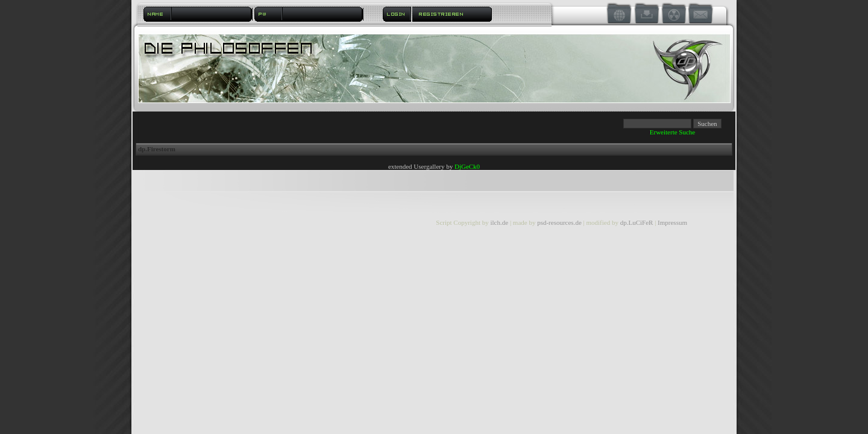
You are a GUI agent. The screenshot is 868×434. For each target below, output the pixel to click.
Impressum (672, 222)
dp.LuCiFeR (637, 222)
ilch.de (499, 222)
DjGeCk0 (467, 166)
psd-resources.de (559, 222)
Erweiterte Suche (672, 132)
